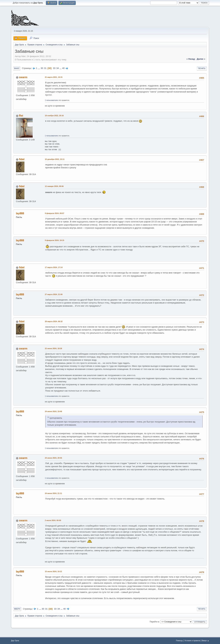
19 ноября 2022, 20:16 (54, 116)
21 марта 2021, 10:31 (54, 77)
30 (42, 68)
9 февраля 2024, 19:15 (55, 240)
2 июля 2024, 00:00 (53, 520)
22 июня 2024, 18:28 (53, 348)
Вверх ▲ (205, 641)
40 (63, 68)
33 (54, 68)
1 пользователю (51, 100)
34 (58, 68)
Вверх (17, 609)
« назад (191, 59)
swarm (23, 77)
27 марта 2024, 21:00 (54, 294)
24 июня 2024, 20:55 (53, 458)
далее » (201, 59)
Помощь (179, 641)
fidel (22, 159)
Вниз (17, 68)
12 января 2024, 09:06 (54, 186)
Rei (21, 116)
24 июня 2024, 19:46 (53, 411)
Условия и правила (192, 641)
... (39, 68)
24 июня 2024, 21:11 (53, 493)
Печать (202, 68)
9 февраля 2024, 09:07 (55, 213)
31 (45, 68)
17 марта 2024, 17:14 (54, 267)
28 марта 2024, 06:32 (54, 321)
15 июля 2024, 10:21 (53, 571)
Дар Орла (15, 641)
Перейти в (154, 622)
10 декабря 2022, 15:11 (55, 159)
